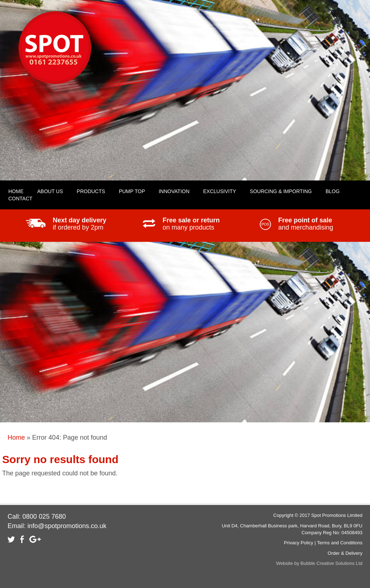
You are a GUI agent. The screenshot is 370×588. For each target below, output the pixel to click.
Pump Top (132, 191)
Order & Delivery (345, 553)
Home (16, 437)
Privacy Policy (299, 543)
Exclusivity (220, 191)
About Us (50, 191)
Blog (333, 191)
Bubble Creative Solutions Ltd (332, 563)
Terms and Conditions (340, 543)
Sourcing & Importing (281, 191)
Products (91, 191)
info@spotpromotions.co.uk (67, 526)
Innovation (174, 191)
